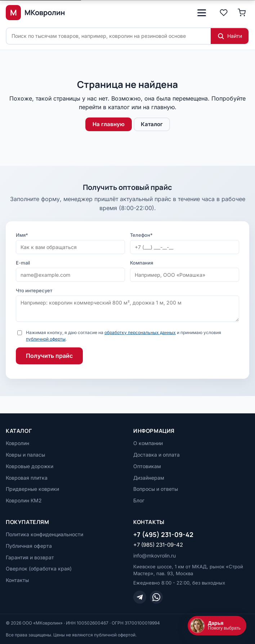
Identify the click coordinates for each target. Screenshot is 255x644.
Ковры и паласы (25, 455)
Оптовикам (147, 466)
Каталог (152, 124)
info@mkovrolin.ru (155, 556)
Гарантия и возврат (30, 557)
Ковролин (17, 443)
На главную (109, 124)
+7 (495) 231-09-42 (163, 534)
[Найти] (230, 36)
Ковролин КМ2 (24, 500)
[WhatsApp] (156, 597)
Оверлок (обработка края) (39, 569)
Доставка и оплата (156, 455)
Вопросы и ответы (156, 489)
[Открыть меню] (202, 13)
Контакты (17, 580)
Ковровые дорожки (30, 466)
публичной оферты (46, 339)
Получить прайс (49, 356)
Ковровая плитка (27, 478)
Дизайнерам (149, 478)
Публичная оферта (29, 546)
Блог (139, 500)
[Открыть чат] (217, 626)
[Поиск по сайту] (109, 36)
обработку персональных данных (140, 332)
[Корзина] (242, 13)
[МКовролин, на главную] (35, 13)
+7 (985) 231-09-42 (158, 545)
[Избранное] (224, 13)
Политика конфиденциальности (44, 534)
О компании (148, 443)
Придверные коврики (32, 489)
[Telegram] (140, 597)
